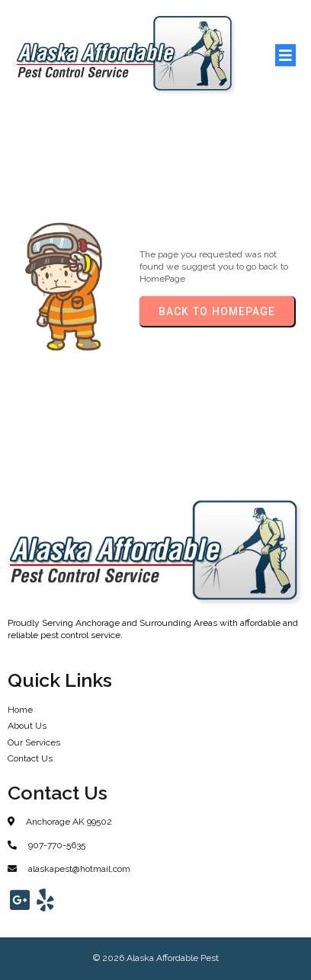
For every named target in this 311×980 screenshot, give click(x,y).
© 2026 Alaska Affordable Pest (156, 958)
